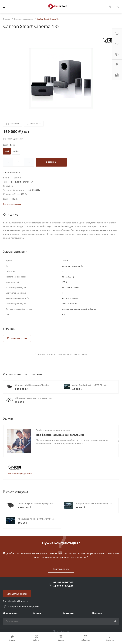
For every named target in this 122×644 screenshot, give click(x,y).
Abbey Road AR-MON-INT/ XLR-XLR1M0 (33, 398)
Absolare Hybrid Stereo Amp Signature (36, 503)
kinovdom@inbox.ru (18, 601)
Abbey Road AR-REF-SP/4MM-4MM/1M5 (94, 503)
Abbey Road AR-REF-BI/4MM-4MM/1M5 (36, 519)
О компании (10, 613)
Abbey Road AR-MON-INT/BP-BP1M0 (89, 385)
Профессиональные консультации (53, 430)
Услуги (37, 613)
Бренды (97, 613)
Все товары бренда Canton (20, 473)
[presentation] (119, 441)
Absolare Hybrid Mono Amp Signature (32, 385)
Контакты (68, 613)
